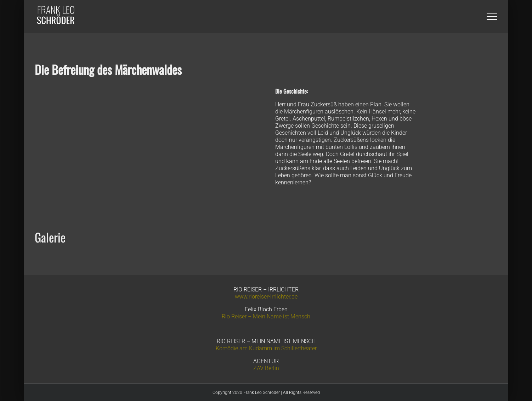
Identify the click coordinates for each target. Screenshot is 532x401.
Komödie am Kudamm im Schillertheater (266, 348)
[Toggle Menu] (492, 17)
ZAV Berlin (266, 368)
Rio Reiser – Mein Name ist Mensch (266, 316)
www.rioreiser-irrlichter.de (266, 297)
